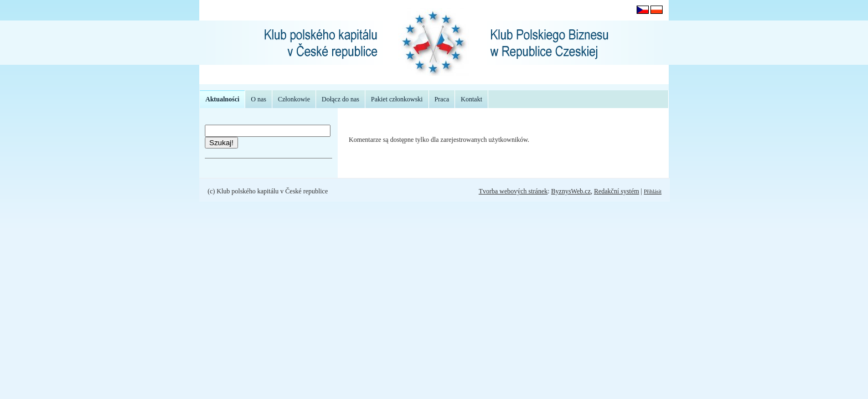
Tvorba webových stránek (513, 191)
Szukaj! (221, 143)
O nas (259, 99)
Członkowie (294, 99)
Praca (442, 99)
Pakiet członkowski (397, 99)
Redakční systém (617, 191)
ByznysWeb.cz (571, 191)
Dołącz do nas (340, 99)
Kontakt (471, 99)
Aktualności (222, 99)
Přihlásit (653, 191)
